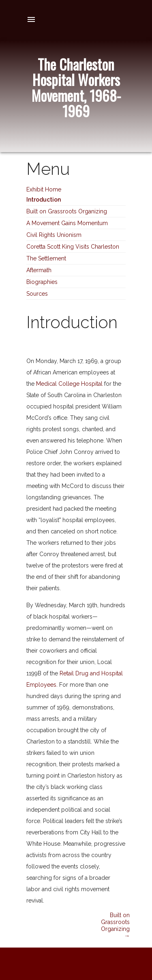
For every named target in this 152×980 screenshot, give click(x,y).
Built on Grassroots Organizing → (115, 925)
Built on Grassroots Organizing (67, 211)
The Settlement (46, 258)
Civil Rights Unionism (54, 235)
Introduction (44, 200)
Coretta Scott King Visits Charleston (73, 247)
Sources (37, 294)
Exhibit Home (44, 189)
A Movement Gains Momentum (67, 223)
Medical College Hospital (69, 384)
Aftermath (39, 270)
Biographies (42, 282)
